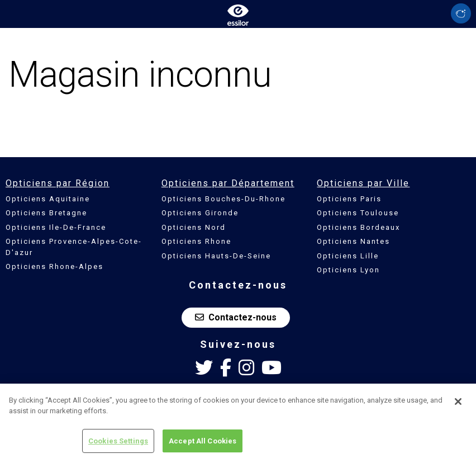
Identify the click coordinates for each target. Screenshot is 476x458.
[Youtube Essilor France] (272, 368)
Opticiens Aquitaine (48, 199)
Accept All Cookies (203, 444)
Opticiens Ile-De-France (56, 227)
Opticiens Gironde (200, 213)
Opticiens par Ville (363, 183)
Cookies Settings (118, 444)
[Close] (458, 404)
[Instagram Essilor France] (246, 368)
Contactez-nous (236, 317)
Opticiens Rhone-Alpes (54, 266)
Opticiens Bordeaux (358, 227)
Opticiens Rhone (196, 241)
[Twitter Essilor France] (204, 368)
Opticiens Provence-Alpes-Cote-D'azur (74, 247)
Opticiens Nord (194, 227)
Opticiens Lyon (348, 270)
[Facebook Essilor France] (226, 368)
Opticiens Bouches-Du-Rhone (223, 199)
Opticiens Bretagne (46, 213)
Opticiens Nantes (353, 241)
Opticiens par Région (58, 183)
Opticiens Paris (349, 199)
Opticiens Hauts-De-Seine (216, 256)
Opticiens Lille (348, 256)
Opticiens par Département (228, 183)
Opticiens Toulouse (358, 213)
